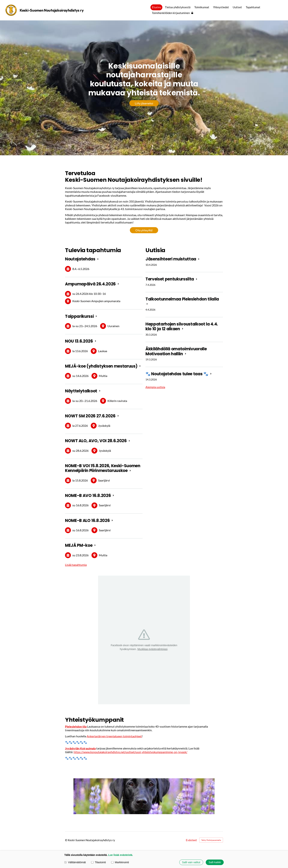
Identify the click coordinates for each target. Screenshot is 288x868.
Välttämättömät (75, 862)
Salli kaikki (215, 862)
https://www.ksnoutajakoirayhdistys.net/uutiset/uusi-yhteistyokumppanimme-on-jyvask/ (130, 752)
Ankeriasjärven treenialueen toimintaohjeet (114, 736)
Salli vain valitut (191, 862)
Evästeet (191, 840)
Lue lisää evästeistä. (121, 855)
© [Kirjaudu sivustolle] (66, 840)
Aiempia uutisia (155, 387)
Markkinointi (120, 862)
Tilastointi (98, 862)
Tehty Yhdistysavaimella (211, 840)
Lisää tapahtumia (76, 565)
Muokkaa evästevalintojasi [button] (152, 649)
